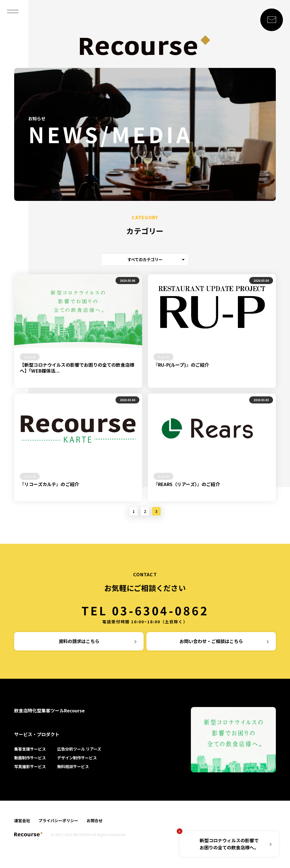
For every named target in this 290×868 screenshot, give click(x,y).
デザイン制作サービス (77, 758)
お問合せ (95, 820)
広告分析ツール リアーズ (79, 749)
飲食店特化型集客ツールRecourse (49, 710)
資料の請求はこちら (79, 641)
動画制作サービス (30, 758)
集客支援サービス (30, 749)
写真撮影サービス (30, 766)
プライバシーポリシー (58, 820)
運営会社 (22, 820)
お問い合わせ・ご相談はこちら (211, 641)
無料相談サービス (73, 766)
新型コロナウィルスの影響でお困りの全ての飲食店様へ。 (229, 844)
